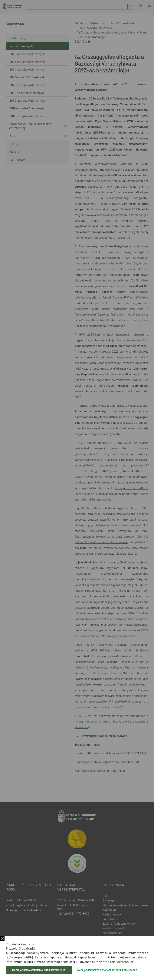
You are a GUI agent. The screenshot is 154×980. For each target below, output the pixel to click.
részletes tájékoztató (111, 962)
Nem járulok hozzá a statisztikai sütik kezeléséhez (107, 970)
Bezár (2, 939)
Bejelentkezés (140, 7)
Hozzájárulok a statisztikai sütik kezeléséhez (39, 970)
